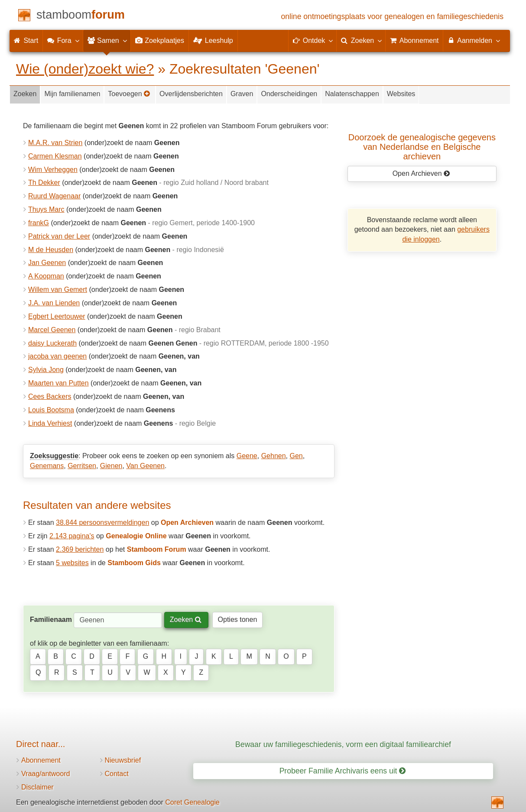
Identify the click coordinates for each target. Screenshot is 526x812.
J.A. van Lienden (54, 303)
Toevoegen (129, 94)
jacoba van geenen (57, 356)
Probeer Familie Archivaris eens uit (343, 771)
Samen (107, 40)
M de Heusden (51, 250)
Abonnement (41, 760)
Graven (242, 94)
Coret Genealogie (192, 802)
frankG (39, 223)
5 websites (72, 563)
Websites (401, 94)
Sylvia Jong (46, 370)
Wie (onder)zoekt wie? (85, 69)
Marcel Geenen (52, 330)
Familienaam (51, 620)
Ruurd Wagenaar (54, 196)
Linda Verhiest (50, 423)
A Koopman (46, 276)
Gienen (111, 466)
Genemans (47, 466)
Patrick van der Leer (59, 236)
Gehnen (274, 456)
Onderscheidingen (289, 94)
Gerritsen (82, 466)
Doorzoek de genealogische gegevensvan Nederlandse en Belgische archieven (422, 147)
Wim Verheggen (53, 170)
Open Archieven (421, 173)
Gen (296, 456)
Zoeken (25, 94)
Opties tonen (238, 620)
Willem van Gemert (58, 290)
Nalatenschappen (352, 94)
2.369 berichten (80, 549)
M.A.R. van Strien (55, 143)
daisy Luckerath (52, 343)
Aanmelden (473, 40)
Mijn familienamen (72, 94)
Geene (247, 456)
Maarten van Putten (58, 383)
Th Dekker (44, 183)
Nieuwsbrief (123, 760)
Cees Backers (50, 396)
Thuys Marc (46, 209)
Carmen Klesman (55, 156)
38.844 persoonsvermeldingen (102, 522)
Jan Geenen (47, 263)
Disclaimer (37, 787)
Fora (63, 40)
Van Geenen (145, 466)
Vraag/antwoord (45, 774)
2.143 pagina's (72, 536)
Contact (117, 774)
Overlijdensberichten (191, 94)
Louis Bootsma (51, 410)
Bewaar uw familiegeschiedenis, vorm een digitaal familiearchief (343, 744)
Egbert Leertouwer (57, 316)
